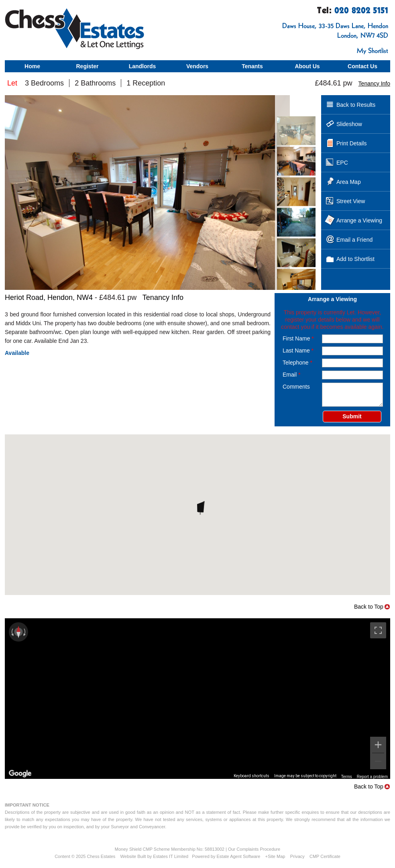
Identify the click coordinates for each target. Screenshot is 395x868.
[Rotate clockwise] (25, 632)
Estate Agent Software (239, 856)
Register (87, 66)
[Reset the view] (18, 632)
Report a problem (372, 777)
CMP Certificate (325, 856)
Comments (296, 387)
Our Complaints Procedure (254, 849)
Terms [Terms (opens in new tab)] (347, 777)
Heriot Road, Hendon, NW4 (49, 297)
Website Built (133, 856)
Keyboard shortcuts (251, 776)
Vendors (197, 66)
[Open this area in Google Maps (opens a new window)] (20, 774)
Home (32, 66)
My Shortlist (373, 51)
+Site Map (275, 856)
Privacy (297, 856)
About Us (307, 66)
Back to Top (369, 607)
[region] (197, 699)
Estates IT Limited (171, 856)
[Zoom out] (378, 761)
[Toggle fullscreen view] (378, 630)
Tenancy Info (374, 84)
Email (291, 375)
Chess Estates (101, 856)
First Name (298, 338)
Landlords (143, 66)
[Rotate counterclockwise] (12, 632)
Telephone (297, 363)
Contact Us (362, 66)
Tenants (252, 66)
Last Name (298, 350)
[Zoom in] (378, 745)
